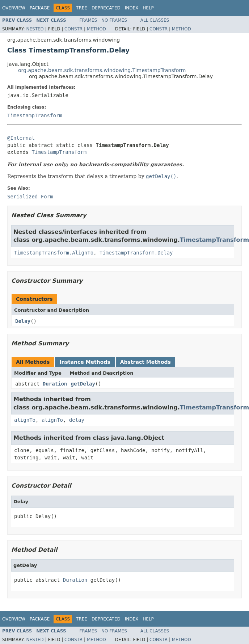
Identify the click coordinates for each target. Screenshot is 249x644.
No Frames (114, 20)
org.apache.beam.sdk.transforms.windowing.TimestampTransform (102, 70)
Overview (14, 8)
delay (77, 420)
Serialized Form (30, 197)
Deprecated (106, 8)
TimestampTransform (35, 115)
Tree (82, 8)
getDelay (83, 384)
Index (132, 8)
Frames (88, 20)
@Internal (21, 138)
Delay (23, 321)
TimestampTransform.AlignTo (54, 253)
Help (148, 8)
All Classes (155, 20)
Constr (73, 29)
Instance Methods (85, 362)
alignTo (25, 420)
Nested (35, 29)
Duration (55, 384)
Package (40, 8)
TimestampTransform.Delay (136, 253)
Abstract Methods (145, 362)
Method (96, 29)
